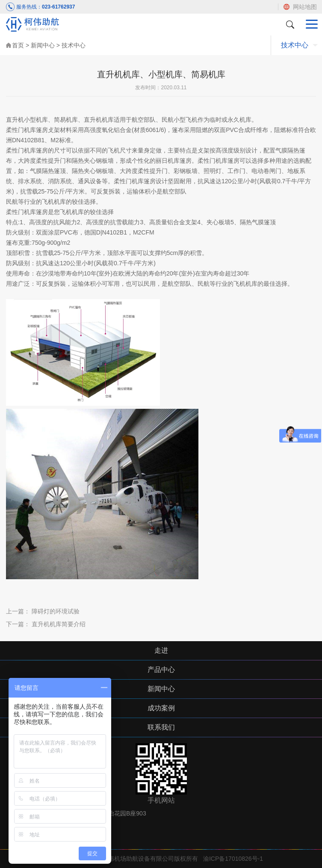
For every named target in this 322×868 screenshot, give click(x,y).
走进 (161, 650)
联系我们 (161, 727)
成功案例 (161, 708)
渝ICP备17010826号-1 (233, 859)
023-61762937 (58, 7)
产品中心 (161, 670)
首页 (18, 45)
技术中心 (74, 45)
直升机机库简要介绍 (59, 624)
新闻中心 (43, 45)
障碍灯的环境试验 (56, 611)
